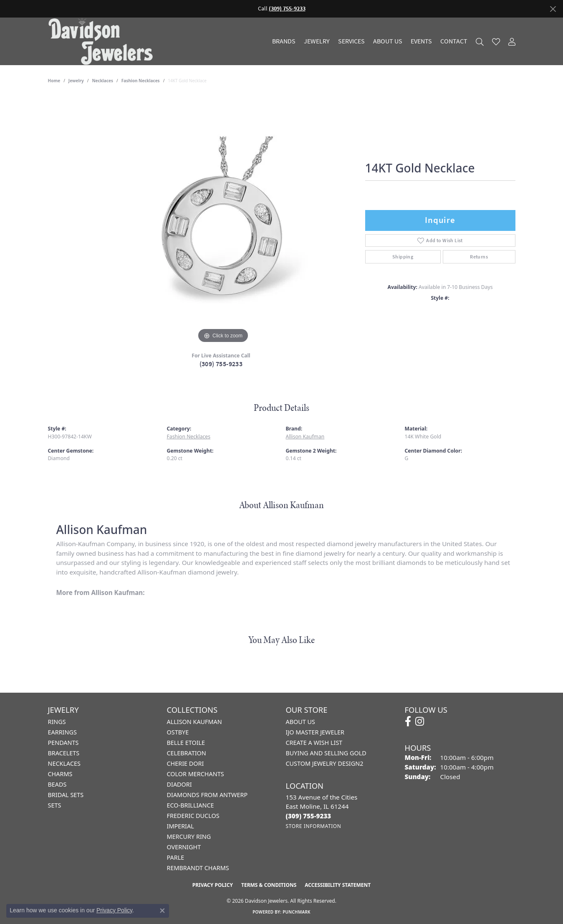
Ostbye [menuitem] (178, 732)
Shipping (403, 257)
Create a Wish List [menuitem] (314, 743)
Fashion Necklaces (141, 81)
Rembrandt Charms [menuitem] (198, 868)
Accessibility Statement (338, 885)
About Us (388, 41)
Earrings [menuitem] (62, 732)
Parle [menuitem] (176, 857)
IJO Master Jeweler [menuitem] (315, 732)
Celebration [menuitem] (187, 753)
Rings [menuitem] (57, 722)
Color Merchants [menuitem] (196, 774)
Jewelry (317, 41)
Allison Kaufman (305, 437)
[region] (223, 220)
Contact (454, 41)
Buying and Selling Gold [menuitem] (326, 753)
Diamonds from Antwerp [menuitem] (207, 795)
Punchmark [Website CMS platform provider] (297, 912)
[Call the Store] (309, 816)
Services (351, 41)
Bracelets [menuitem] (64, 753)
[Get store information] (314, 826)
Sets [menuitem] (55, 805)
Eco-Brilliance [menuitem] (191, 805)
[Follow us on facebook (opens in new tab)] (408, 721)
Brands (284, 41)
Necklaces (102, 81)
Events (421, 41)
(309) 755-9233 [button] (287, 9)
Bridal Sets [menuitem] (66, 795)
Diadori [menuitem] (179, 784)
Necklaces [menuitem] (64, 763)
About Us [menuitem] (300, 722)
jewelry (76, 81)
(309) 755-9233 (221, 364)
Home (54, 81)
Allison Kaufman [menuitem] (194, 722)
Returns (479, 257)
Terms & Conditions (269, 885)
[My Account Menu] (512, 42)
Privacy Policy (213, 885)
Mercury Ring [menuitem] (189, 837)
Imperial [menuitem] (181, 826)
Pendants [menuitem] (63, 743)
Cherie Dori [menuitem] (186, 763)
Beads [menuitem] (57, 784)
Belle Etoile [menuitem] (186, 743)
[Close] (553, 9)
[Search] (480, 42)
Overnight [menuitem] (184, 847)
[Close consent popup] (162, 911)
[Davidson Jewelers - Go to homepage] (103, 41)
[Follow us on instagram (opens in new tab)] (420, 721)
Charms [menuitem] (60, 774)
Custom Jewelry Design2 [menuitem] (325, 763)
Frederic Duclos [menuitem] (193, 816)
